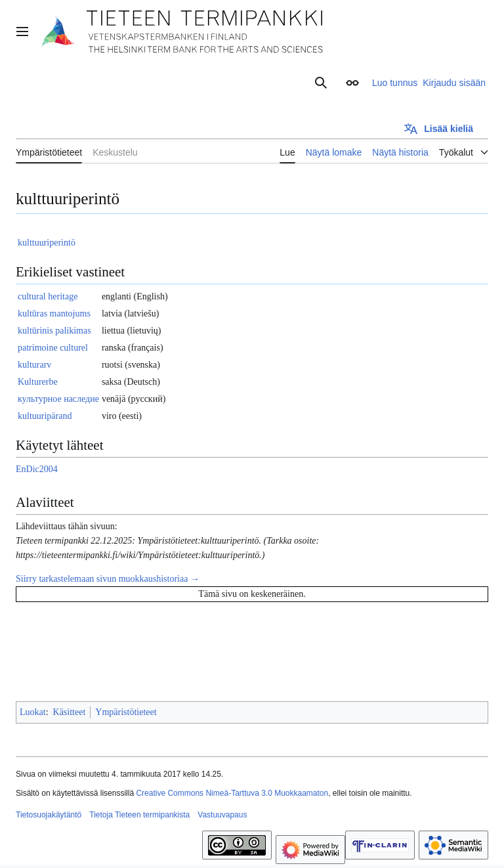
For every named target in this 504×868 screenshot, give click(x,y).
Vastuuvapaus (222, 815)
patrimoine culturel (53, 348)
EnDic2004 (37, 469)
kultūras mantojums (54, 314)
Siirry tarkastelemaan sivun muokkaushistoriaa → (108, 579)
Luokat (33, 712)
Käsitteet (70, 712)
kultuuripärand (45, 416)
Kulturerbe (38, 382)
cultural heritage (48, 296)
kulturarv (34, 365)
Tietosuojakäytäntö (49, 815)
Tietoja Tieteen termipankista (139, 815)
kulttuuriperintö (47, 243)
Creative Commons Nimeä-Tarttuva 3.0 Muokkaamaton (232, 793)
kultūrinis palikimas (54, 331)
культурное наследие (58, 399)
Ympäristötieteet (126, 712)
